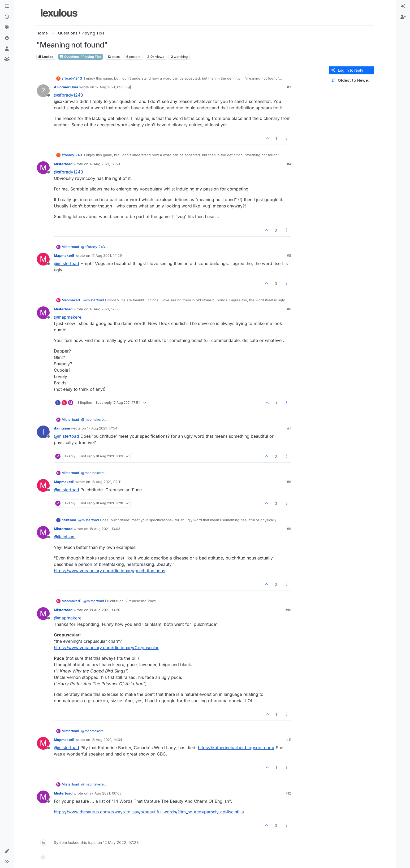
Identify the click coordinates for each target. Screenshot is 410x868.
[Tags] (7, 28)
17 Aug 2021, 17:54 (102, 428)
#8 (289, 482)
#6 (289, 309)
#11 (289, 740)
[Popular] (7, 38)
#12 (288, 793)
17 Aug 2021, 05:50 (111, 87)
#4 (289, 164)
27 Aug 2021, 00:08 (105, 793)
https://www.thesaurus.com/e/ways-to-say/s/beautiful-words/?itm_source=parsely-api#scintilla (149, 812)
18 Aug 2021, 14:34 (107, 740)
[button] (7, 851)
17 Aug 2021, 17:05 (105, 309)
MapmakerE (64, 255)
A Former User (66, 87)
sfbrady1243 (72, 78)
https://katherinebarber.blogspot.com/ (236, 748)
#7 (289, 428)
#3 (289, 87)
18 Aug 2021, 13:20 (105, 610)
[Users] (7, 49)
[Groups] (7, 59)
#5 (289, 255)
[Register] (403, 17)
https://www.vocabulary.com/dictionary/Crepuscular (106, 648)
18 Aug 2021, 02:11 (106, 482)
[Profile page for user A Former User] (43, 91)
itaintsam (62, 428)
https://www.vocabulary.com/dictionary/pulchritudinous (109, 571)
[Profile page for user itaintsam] (43, 432)
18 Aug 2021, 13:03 (105, 529)
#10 (288, 610)
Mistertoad (63, 164)
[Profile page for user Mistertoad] (43, 168)
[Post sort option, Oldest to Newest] (351, 81)
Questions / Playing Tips (81, 57)
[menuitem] (403, 6)
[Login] (403, 6)
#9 (289, 529)
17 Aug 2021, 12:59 (105, 164)
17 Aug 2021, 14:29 (107, 255)
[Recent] (7, 17)
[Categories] (7, 6)
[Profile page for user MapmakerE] (43, 259)
